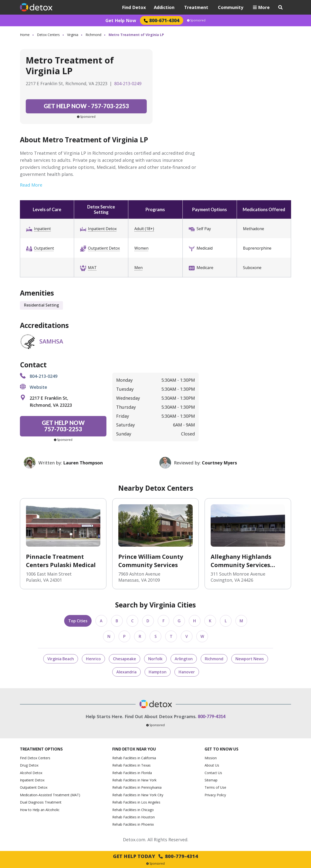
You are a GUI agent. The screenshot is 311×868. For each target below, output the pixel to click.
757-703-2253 (86, 106)
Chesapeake (125, 659)
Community (231, 7)
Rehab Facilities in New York (134, 780)
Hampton (158, 672)
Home (25, 35)
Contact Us (213, 773)
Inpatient (42, 229)
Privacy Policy (215, 795)
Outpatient (44, 248)
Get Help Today (155, 856)
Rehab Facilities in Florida (132, 773)
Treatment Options (41, 749)
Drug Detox (29, 765)
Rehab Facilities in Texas (131, 765)
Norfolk (155, 659)
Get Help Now (121, 20)
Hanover (187, 672)
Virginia (73, 35)
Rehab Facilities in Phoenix (133, 824)
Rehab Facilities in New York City (138, 795)
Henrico (93, 659)
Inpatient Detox (102, 229)
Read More (31, 185)
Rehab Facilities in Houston (134, 817)
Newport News (250, 659)
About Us (212, 765)
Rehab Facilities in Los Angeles (136, 802)
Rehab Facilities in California (134, 758)
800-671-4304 (162, 20)
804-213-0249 (128, 83)
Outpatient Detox (104, 248)
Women (141, 248)
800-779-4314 (212, 716)
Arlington (184, 659)
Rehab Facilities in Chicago (133, 810)
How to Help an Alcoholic (40, 810)
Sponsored (196, 20)
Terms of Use (215, 787)
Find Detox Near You (134, 749)
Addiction (164, 7)
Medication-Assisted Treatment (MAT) (50, 795)
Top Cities (78, 621)
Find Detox (134, 7)
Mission (211, 758)
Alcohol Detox (31, 773)
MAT (92, 268)
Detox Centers (48, 35)
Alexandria (126, 672)
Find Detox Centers (35, 758)
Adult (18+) (144, 229)
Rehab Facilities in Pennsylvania (137, 787)
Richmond (93, 35)
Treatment (196, 7)
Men (138, 268)
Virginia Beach (61, 659)
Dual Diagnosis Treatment (41, 802)
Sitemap (211, 780)
